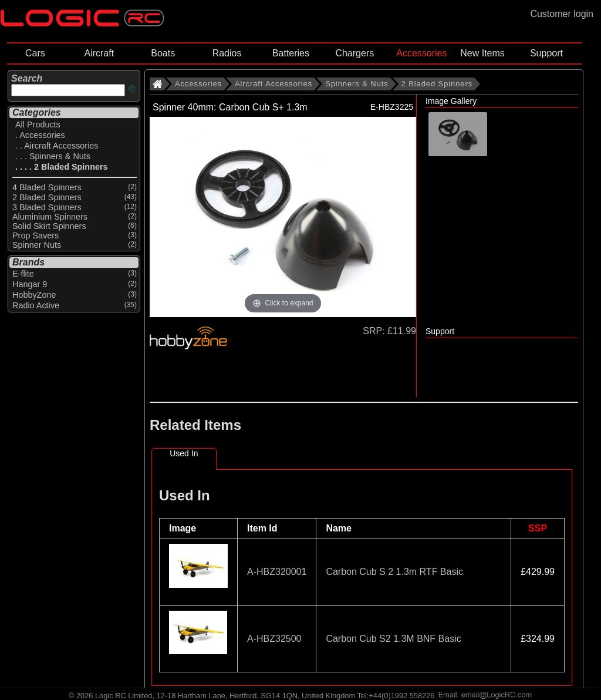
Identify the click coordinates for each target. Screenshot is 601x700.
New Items (482, 53)
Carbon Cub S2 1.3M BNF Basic (393, 639)
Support (546, 53)
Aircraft (99, 53)
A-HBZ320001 (277, 572)
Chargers (354, 53)
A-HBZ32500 (274, 639)
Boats (163, 53)
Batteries (291, 53)
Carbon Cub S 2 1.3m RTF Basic (394, 572)
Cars (35, 53)
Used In (184, 453)
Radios (227, 53)
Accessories (421, 53)
